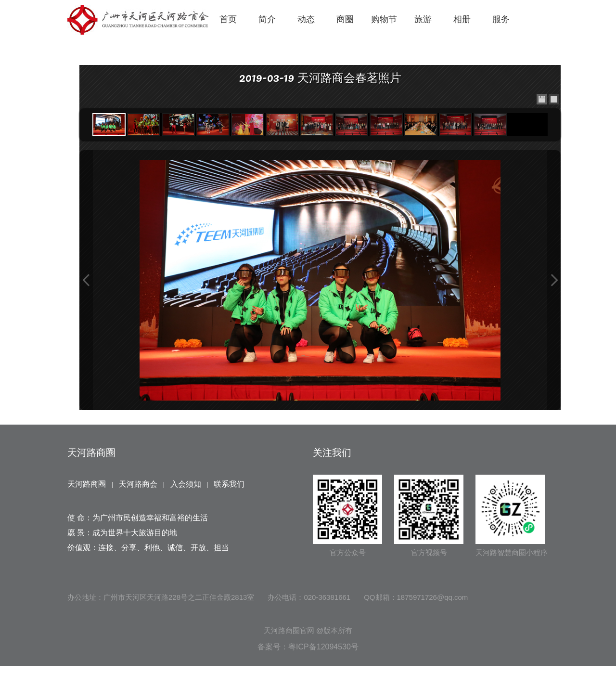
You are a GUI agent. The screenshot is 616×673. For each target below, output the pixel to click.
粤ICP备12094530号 (323, 647)
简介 (267, 19)
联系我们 (229, 484)
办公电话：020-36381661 (309, 597)
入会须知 (186, 484)
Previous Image (86, 280)
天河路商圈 (87, 484)
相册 (462, 19)
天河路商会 (138, 484)
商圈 (345, 19)
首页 (228, 19)
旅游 (423, 19)
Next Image (554, 280)
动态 (306, 19)
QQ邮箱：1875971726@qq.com (416, 597)
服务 (501, 19)
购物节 (384, 19)
